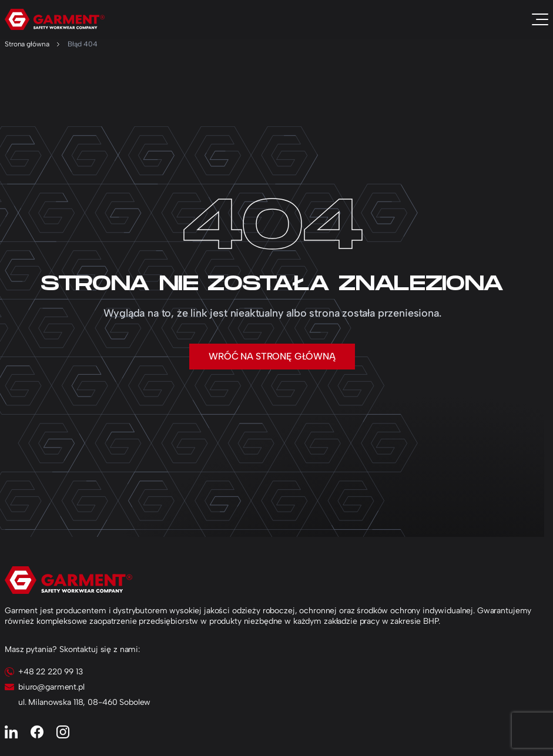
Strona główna (27, 44)
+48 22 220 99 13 (51, 672)
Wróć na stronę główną (272, 356)
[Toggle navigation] (540, 19)
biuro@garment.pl (51, 687)
